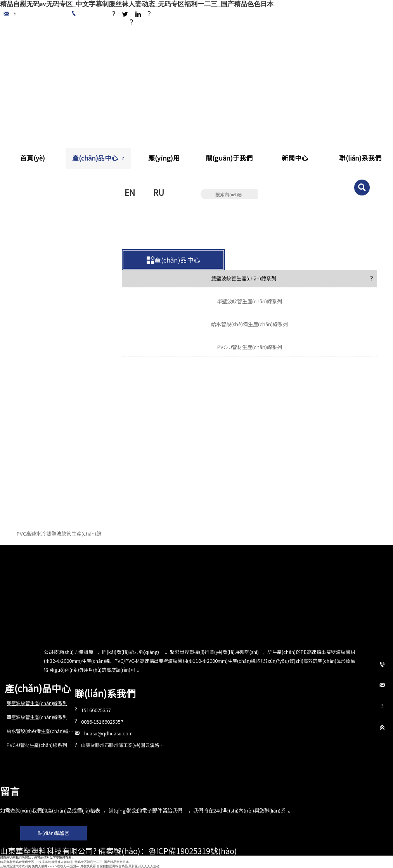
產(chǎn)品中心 (55, 234)
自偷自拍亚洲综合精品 (112, 866)
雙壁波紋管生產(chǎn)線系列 (106, 234)
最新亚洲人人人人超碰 (144, 866)
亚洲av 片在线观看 (83, 866)
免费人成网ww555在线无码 (50, 866)
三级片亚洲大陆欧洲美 (16, 866)
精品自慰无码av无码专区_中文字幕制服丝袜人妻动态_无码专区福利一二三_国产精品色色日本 (137, 4)
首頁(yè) (26, 234)
